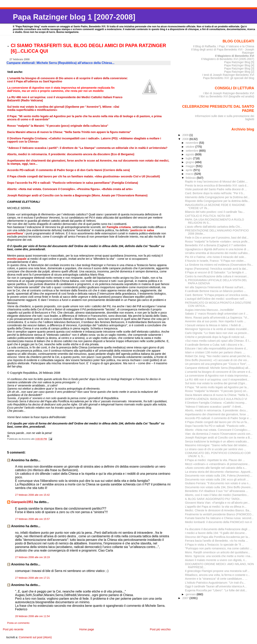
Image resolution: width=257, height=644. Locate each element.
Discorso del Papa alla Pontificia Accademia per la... (218, 537)
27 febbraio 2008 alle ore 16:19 (32, 557)
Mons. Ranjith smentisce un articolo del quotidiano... (218, 552)
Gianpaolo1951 (22, 502)
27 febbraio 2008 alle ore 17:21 (32, 578)
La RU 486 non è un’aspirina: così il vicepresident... (217, 380)
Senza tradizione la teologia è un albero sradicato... (217, 441)
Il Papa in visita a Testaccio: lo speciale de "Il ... (215, 545)
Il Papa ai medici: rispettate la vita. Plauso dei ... (215, 460)
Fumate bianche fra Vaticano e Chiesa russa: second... (219, 518)
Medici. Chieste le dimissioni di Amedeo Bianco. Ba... (218, 510)
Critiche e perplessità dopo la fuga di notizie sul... (216, 337)
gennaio (191, 594)
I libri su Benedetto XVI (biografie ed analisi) (226, 96)
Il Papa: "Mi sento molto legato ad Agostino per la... (217, 387)
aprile (189, 170)
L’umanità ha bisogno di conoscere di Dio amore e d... (219, 372)
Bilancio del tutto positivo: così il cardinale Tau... (215, 212)
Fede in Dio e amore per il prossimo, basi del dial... (217, 238)
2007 (186, 598)
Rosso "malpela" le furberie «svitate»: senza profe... (217, 242)
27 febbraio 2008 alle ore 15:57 (32, 519)
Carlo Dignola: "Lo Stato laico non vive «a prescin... (217, 333)
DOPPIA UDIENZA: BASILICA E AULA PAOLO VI (216, 399)
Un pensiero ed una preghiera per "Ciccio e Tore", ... (218, 364)
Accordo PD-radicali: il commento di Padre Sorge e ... (218, 418)
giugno (190, 162)
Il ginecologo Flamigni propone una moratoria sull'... (217, 571)
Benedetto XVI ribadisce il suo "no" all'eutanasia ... (217, 491)
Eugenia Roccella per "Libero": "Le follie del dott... (216, 590)
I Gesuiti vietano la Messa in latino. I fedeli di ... (214, 325)
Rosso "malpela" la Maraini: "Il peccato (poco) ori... (217, 391)
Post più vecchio (160, 629)
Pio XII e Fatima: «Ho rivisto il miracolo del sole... (216, 257)
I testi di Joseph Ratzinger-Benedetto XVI (228, 75)
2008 (186, 139)
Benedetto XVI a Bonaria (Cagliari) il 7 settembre (216, 245)
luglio (189, 158)
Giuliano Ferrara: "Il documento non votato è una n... (218, 483)
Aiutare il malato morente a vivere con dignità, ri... (216, 560)
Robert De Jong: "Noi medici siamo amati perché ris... (219, 356)
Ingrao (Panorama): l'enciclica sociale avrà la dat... (217, 269)
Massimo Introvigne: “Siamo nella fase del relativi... (217, 445)
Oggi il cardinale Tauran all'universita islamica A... (216, 586)
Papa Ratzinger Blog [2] (239, 72)
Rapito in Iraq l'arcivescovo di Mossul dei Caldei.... (216, 182)
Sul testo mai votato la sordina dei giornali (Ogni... (216, 383)
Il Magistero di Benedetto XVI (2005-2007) (228, 59)
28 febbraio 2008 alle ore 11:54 (32, 616)
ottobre (190, 147)
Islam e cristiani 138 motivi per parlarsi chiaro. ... (215, 352)
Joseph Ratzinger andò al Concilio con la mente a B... (219, 438)
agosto (190, 154)
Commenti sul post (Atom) (35, 637)
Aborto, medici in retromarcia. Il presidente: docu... (217, 410)
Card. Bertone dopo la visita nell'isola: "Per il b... (215, 193)
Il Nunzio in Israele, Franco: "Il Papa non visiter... (215, 261)
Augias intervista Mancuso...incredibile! (209, 310)
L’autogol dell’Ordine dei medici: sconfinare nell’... (216, 299)
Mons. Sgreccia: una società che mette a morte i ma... (219, 556)
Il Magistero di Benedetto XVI (235, 56)
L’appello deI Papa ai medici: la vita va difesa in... (216, 507)
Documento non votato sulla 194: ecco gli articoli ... (217, 479)
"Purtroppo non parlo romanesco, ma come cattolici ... (219, 548)
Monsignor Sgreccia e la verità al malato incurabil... (217, 329)
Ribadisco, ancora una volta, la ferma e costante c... (218, 575)
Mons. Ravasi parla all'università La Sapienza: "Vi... (217, 318)
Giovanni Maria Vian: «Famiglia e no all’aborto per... (217, 503)
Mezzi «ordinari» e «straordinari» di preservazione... (218, 464)
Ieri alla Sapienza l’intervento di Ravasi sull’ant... (215, 287)
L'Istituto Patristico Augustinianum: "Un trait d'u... (215, 583)
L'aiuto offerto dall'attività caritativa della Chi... (214, 227)
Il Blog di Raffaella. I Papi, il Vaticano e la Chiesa (223, 46)
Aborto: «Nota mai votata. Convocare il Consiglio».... (218, 430)
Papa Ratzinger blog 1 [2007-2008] (74, 17)
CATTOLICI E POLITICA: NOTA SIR (208, 216)
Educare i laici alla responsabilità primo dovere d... (216, 348)
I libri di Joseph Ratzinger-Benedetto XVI (229, 93)
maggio (191, 166)
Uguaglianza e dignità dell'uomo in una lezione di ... (217, 249)
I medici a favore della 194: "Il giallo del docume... (216, 533)
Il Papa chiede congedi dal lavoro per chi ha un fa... (217, 422)
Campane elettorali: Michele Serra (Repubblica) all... (218, 368)
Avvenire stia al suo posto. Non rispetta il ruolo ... (216, 321)
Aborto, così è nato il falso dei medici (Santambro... (217, 495)
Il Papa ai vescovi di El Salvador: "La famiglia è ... (216, 272)
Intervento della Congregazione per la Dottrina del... (217, 197)
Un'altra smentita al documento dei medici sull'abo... (218, 253)
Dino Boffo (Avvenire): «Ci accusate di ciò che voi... (217, 360)
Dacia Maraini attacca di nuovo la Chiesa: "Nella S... (218, 395)
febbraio (191, 178)
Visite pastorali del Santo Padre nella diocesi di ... (216, 189)
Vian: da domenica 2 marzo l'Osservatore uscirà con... (219, 434)
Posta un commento (18, 623)
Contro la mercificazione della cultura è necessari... (217, 276)
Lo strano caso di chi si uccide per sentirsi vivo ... (216, 449)
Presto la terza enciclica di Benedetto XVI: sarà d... (217, 185)
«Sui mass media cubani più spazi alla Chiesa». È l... (218, 341)
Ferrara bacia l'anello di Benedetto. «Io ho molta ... (217, 541)
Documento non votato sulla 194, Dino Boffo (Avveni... (219, 487)
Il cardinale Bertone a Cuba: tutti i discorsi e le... (215, 345)
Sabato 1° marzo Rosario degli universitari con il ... (217, 314)
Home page (87, 629)
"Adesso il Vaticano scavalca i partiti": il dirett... (214, 407)
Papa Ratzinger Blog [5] (239, 62)
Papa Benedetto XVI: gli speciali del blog (229, 78)
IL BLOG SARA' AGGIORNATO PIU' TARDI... (213, 499)
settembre (192, 151)
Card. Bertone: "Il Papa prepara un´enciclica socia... (217, 295)
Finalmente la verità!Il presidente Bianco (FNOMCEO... (219, 514)
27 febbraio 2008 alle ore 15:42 (32, 495)
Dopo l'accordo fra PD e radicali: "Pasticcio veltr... (216, 426)
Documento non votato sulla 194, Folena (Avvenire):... (219, 476)
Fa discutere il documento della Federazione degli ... (218, 529)
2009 (186, 135)
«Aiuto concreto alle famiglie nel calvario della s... (216, 468)
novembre (192, 143)
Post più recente (13, 629)
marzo (190, 174)
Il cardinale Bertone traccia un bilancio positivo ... (216, 291)
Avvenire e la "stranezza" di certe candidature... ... (216, 579)
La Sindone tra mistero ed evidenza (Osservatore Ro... (219, 265)
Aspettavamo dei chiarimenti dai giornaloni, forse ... (217, 414)
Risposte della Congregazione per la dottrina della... (217, 201)
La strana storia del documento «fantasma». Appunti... (219, 472)
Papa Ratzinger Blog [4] (239, 65)
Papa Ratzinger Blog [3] (239, 68)
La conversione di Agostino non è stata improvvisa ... (218, 376)
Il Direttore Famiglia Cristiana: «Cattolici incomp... (216, 403)
